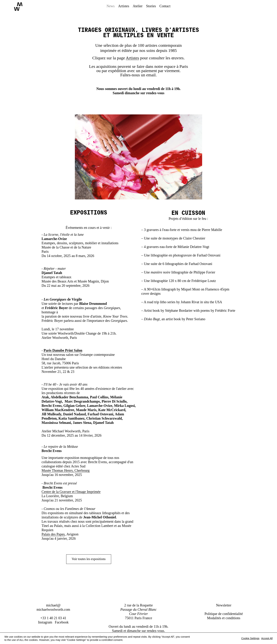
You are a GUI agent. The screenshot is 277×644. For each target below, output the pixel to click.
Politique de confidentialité (224, 614)
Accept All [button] (267, 638)
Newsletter (224, 605)
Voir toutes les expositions (89, 559)
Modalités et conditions (224, 618)
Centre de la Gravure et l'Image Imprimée (71, 492)
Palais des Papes (53, 534)
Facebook (62, 622)
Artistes (132, 58)
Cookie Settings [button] (250, 638)
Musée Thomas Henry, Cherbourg (66, 470)
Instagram (45, 622)
